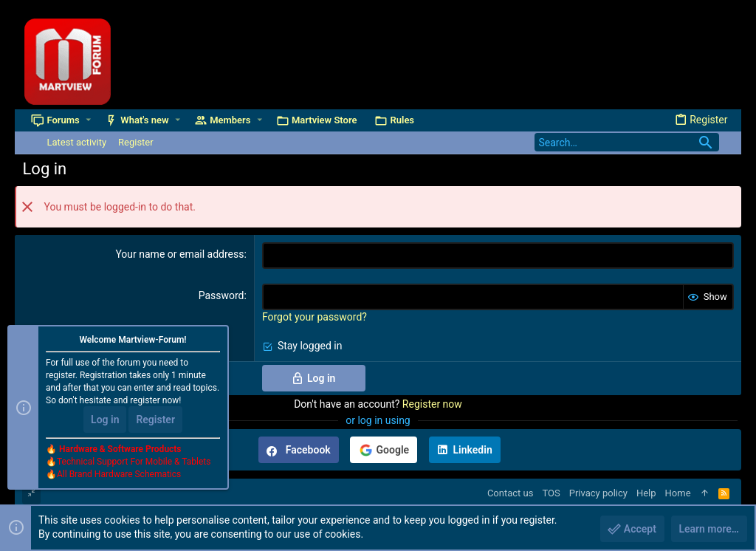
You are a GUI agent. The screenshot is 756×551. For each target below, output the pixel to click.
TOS (551, 493)
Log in (105, 420)
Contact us (511, 493)
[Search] (627, 142)
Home (678, 493)
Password (221, 295)
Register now (432, 404)
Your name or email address (179, 254)
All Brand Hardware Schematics (119, 474)
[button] (88, 120)
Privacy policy (598, 493)
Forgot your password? (315, 317)
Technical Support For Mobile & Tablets (134, 462)
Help (646, 493)
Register (155, 420)
